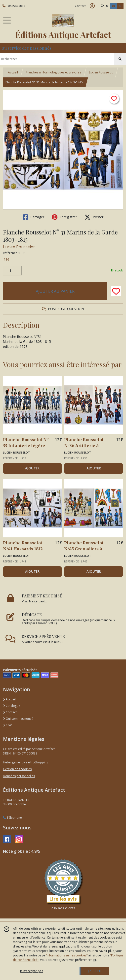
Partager (34, 217)
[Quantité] (12, 271)
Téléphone (12, 818)
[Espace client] (92, 6)
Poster (94, 217)
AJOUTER (32, 468)
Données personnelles (19, 776)
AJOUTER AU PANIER (55, 291)
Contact (80, 6)
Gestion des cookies (17, 769)
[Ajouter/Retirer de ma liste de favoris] (116, 291)
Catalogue (12, 706)
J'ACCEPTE (95, 971)
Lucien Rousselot (101, 72)
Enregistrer (64, 217)
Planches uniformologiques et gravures (53, 72)
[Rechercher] (120, 59)
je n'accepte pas (32, 971)
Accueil (13, 72)
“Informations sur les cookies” (67, 955)
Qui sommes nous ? (18, 719)
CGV (7, 725)
